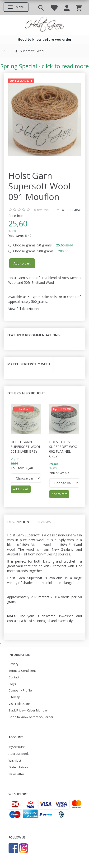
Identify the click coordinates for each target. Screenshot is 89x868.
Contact (14, 677)
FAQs (12, 684)
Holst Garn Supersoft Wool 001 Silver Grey (26, 447)
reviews (41, 210)
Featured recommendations (33, 335)
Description (18, 522)
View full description (23, 309)
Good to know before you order (31, 717)
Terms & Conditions (23, 671)
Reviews (44, 522)
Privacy (13, 664)
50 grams (43, 245)
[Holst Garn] (44, 25)
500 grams (41, 251)
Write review (70, 210)
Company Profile (20, 690)
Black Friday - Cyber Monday (28, 710)
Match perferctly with (29, 364)
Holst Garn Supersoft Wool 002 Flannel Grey (64, 449)
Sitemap (14, 697)
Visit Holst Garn (19, 704)
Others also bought (26, 393)
